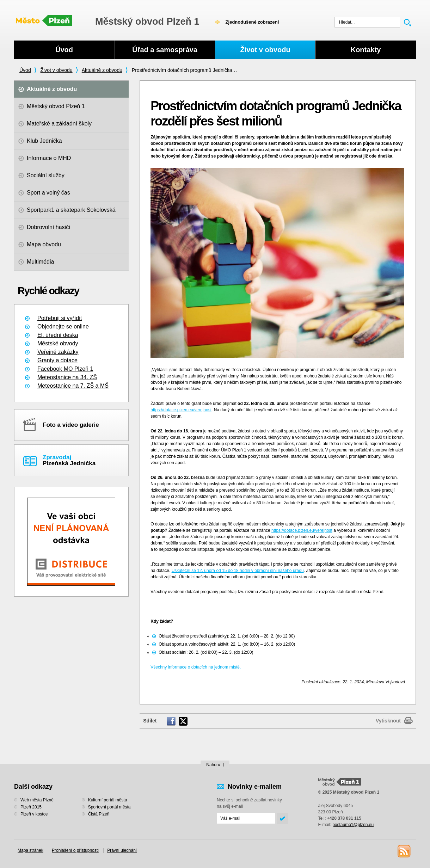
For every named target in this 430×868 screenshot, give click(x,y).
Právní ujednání (122, 850)
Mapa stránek (30, 850)
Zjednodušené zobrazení (252, 22)
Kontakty (366, 50)
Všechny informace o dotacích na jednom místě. (196, 667)
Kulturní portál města (108, 800)
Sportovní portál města (109, 807)
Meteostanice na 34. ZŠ (67, 377)
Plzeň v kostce (34, 814)
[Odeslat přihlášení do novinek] (246, 818)
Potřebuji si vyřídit (60, 318)
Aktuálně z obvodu (102, 70)
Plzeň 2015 (31, 807)
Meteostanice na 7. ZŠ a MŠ (73, 386)
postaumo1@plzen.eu (353, 825)
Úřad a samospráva (165, 50)
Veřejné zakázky (58, 352)
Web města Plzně (37, 800)
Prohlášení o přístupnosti (75, 850)
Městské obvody (58, 343)
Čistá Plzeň (99, 814)
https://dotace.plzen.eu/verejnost (181, 410)
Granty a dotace (57, 360)
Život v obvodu (57, 70)
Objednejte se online (63, 327)
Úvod (25, 70)
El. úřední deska (58, 335)
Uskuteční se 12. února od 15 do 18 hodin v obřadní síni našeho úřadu (238, 571)
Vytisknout (388, 721)
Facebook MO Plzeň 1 (65, 369)
